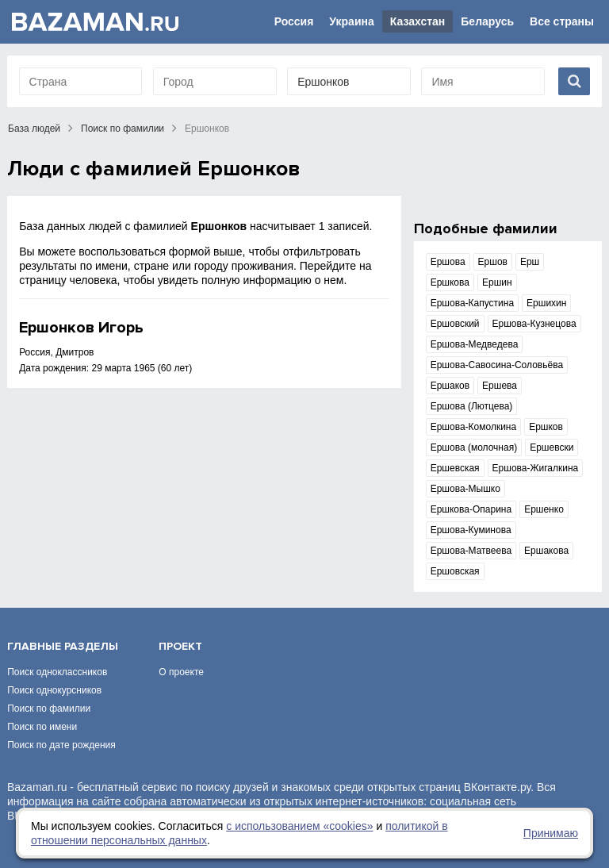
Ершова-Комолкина (473, 427)
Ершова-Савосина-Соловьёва (497, 365)
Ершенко (544, 509)
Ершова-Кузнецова (534, 324)
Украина (351, 21)
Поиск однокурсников (54, 690)
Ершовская (455, 571)
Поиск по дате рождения (61, 745)
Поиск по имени (42, 727)
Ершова (448, 262)
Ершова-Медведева (475, 344)
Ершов (493, 262)
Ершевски (552, 447)
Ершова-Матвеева (471, 551)
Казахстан (418, 21)
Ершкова (450, 282)
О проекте (181, 672)
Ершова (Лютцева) (472, 406)
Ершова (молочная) (474, 447)
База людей (34, 129)
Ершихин (546, 303)
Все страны (562, 21)
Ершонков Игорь (81, 328)
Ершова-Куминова (471, 530)
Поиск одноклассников (57, 672)
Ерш (530, 262)
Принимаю (551, 833)
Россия (294, 21)
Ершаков (450, 386)
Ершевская (455, 468)
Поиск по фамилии (123, 129)
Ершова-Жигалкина (536, 468)
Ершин (497, 282)
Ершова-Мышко (465, 489)
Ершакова (546, 551)
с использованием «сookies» (299, 826)
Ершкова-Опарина (471, 509)
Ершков (546, 427)
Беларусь (487, 21)
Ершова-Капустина (472, 303)
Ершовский (455, 324)
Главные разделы (63, 646)
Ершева (500, 386)
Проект (180, 646)
